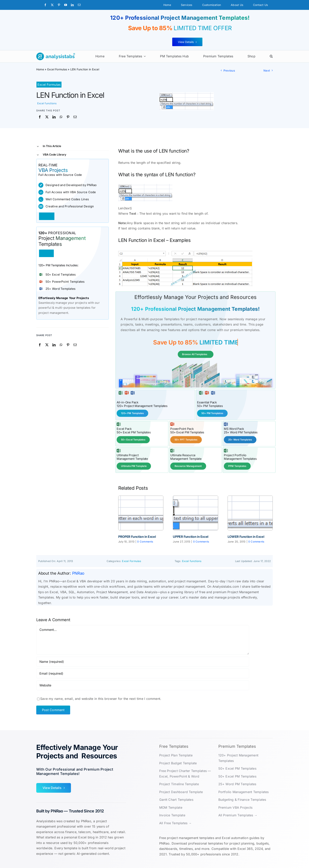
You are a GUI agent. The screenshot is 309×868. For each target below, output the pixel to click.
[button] (271, 56)
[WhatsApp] (61, 117)
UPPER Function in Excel (191, 536)
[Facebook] (40, 117)
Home (40, 69)
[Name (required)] (143, 661)
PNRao (78, 573)
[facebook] (45, 5)
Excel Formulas (57, 69)
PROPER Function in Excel (137, 536)
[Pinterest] (68, 117)
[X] (47, 117)
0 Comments (145, 541)
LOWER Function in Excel (246, 536)
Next (267, 70)
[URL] (143, 685)
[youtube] (66, 5)
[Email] (75, 117)
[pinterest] (59, 5)
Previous (229, 70)
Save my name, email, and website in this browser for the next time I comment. (101, 698)
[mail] (79, 5)
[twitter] (52, 5)
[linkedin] (72, 5)
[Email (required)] (143, 673)
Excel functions (47, 103)
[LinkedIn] (54, 117)
